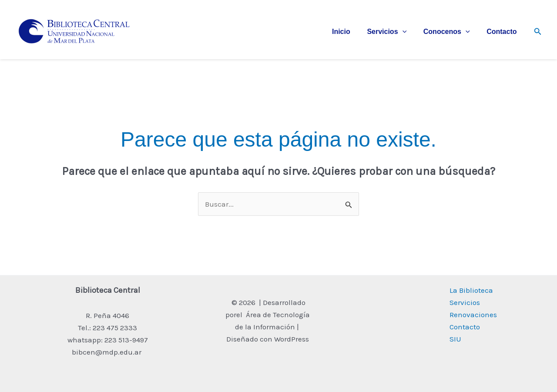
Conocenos (451, 32)
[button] (538, 32)
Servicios (394, 32)
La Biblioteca (471, 290)
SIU (455, 339)
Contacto (503, 32)
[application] (409, 32)
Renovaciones (473, 315)
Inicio (351, 32)
